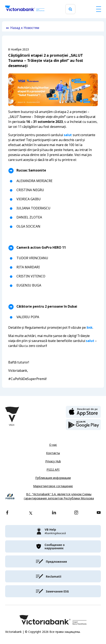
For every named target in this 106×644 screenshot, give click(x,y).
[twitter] (31, 513)
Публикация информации (53, 478)
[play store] (83, 425)
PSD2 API (53, 470)
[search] (70, 9)
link (90, 328)
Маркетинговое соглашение (53, 486)
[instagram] (76, 513)
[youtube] (99, 513)
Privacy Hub (53, 461)
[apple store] (83, 411)
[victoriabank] (53, 531)
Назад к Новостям (25, 28)
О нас (53, 445)
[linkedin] (54, 513)
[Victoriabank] (25, 9)
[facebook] (7, 513)
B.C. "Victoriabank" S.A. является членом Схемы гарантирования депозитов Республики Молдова (59, 496)
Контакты (53, 453)
